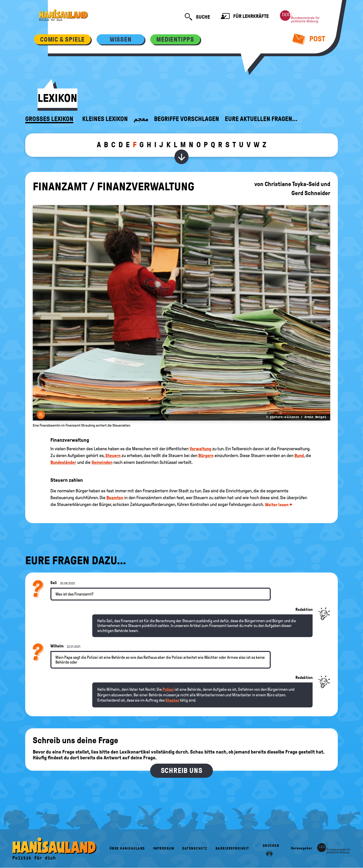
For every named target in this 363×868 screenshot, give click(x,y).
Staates (172, 700)
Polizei (168, 689)
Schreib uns (182, 771)
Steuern (113, 456)
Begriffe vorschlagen (187, 119)
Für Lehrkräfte (245, 17)
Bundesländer (63, 462)
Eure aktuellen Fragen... (261, 119)
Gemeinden (102, 462)
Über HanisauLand (127, 848)
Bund (299, 456)
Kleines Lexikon (105, 119)
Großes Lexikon (49, 119)
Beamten (115, 498)
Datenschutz (195, 848)
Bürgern (206, 456)
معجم (141, 119)
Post (309, 39)
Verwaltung (200, 449)
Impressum (164, 848)
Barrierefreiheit (232, 848)
